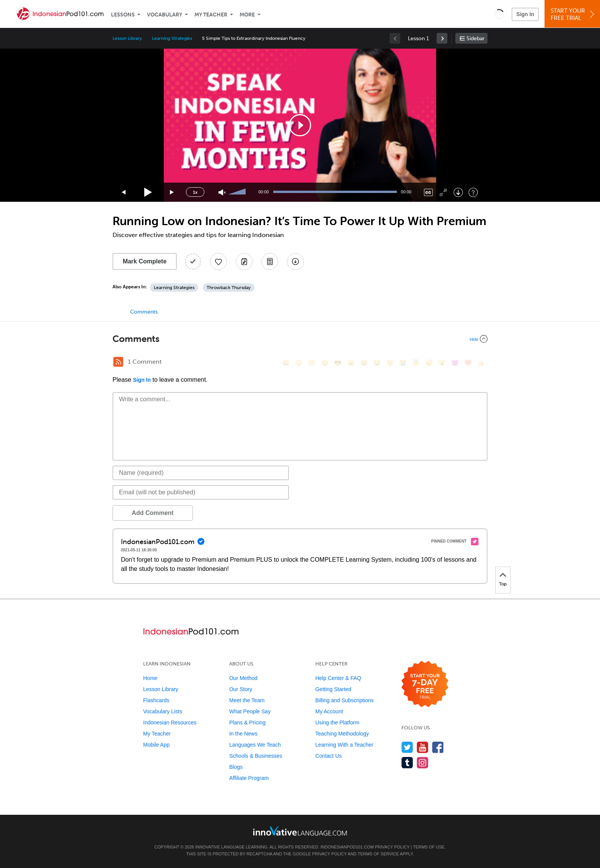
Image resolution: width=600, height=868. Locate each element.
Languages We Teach (255, 745)
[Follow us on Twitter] (407, 747)
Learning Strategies (172, 38)
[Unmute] (222, 192)
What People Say (250, 711)
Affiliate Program (249, 778)
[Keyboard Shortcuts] (473, 192)
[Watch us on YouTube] (423, 747)
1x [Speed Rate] (195, 192)
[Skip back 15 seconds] (124, 192)
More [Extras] (247, 15)
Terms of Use (429, 847)
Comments (144, 312)
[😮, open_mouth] (442, 363)
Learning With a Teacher (344, 745)
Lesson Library (127, 38)
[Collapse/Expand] (300, 339)
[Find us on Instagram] (423, 763)
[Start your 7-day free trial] (425, 684)
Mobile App (156, 745)
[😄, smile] (286, 363)
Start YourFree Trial (573, 14)
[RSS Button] (118, 362)
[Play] (148, 192)
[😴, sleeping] (429, 363)
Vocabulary (165, 15)
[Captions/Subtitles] (428, 192)
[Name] (201, 473)
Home (150, 678)
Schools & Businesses (256, 756)
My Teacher (211, 15)
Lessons (123, 15)
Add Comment (152, 513)
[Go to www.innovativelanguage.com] (300, 831)
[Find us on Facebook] (438, 747)
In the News (243, 734)
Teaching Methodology (342, 734)
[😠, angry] (351, 363)
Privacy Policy (392, 847)
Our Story (241, 689)
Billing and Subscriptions (345, 700)
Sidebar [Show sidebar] (475, 38)
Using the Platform (337, 723)
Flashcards (156, 700)
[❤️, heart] (468, 363)
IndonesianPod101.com (347, 847)
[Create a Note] (244, 262)
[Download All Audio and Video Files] (295, 262)
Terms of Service (378, 854)
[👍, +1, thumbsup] (481, 363)
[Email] (201, 492)
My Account (329, 711)
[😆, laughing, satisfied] (364, 363)
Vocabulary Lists (163, 711)
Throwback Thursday (229, 288)
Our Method (243, 678)
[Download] (458, 192)
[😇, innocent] (416, 363)
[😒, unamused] (325, 363)
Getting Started (333, 689)
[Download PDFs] (270, 262)
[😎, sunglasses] (338, 363)
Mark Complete (145, 261)
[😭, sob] (403, 363)
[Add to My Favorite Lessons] (218, 262)
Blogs (236, 767)
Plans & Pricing (247, 723)
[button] (499, 14)
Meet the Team (247, 700)
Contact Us (329, 756)
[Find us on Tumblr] (407, 763)
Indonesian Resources (170, 723)
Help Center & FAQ (338, 678)
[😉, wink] (390, 363)
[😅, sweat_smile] (377, 363)
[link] (442, 38)
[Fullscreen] (443, 192)
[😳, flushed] (299, 363)
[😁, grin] (312, 363)
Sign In (525, 14)
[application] (300, 125)
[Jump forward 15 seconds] (172, 192)
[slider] (238, 192)
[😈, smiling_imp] (455, 363)
